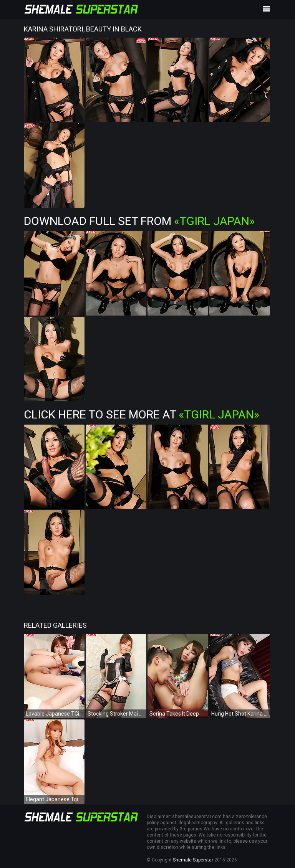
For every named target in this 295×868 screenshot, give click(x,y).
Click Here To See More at (142, 414)
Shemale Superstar (193, 860)
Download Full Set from (139, 221)
